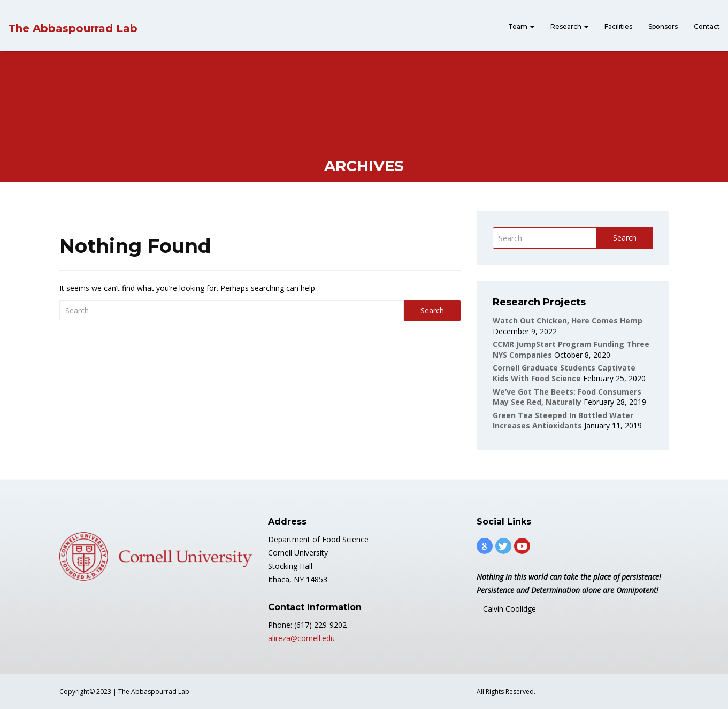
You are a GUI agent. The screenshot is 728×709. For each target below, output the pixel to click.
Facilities (618, 26)
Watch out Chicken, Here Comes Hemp (568, 321)
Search (432, 310)
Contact (707, 26)
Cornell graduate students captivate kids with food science (564, 373)
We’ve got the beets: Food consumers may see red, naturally (567, 397)
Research (569, 26)
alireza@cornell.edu (301, 638)
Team (521, 26)
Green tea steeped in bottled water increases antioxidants (563, 421)
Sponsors (663, 26)
